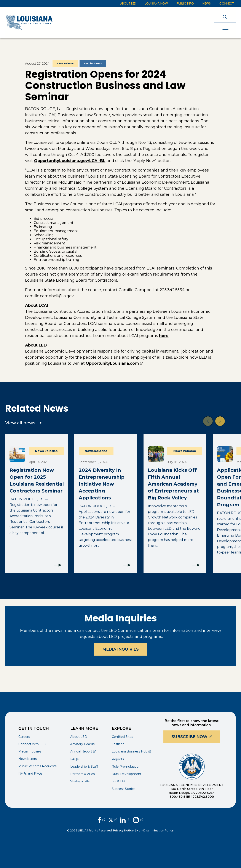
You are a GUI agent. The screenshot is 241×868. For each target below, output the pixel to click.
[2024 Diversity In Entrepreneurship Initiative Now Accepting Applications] (106, 503)
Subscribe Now (196, 737)
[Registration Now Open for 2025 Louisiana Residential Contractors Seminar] (37, 503)
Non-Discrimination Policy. (155, 830)
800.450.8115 (180, 797)
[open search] (225, 17)
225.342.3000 (203, 797)
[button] (208, 421)
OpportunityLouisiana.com (114, 363)
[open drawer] (225, 28)
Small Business (93, 63)
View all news (24, 423)
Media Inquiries (120, 649)
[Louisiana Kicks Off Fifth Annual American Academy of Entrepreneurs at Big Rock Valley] (175, 503)
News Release (65, 63)
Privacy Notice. (124, 830)
